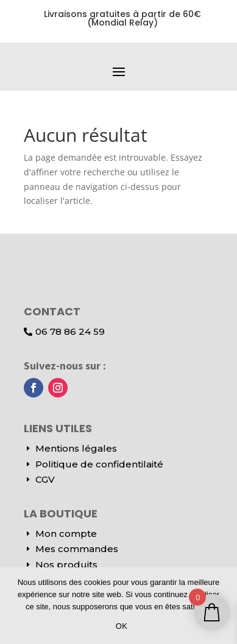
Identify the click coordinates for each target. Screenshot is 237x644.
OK (122, 626)
